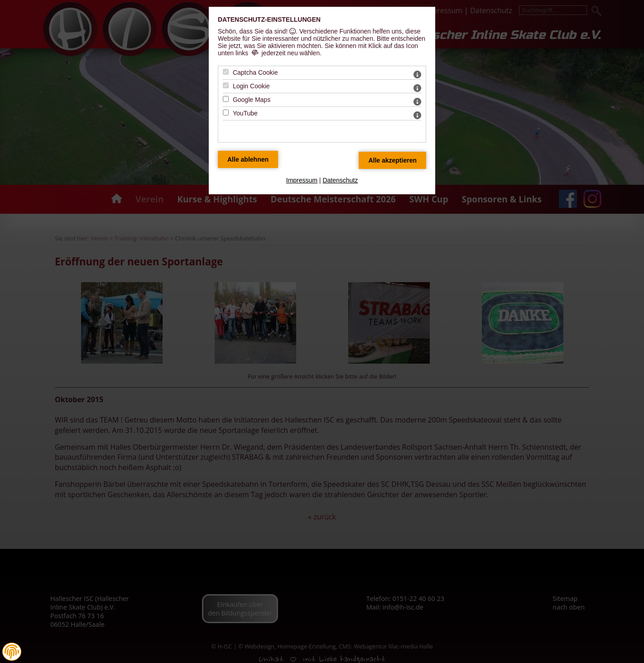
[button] (12, 652)
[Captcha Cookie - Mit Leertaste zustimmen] (226, 72)
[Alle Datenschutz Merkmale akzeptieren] (392, 160)
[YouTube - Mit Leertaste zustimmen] (226, 113)
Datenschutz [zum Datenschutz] (340, 180)
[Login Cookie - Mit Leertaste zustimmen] (226, 85)
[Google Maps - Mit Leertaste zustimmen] (226, 99)
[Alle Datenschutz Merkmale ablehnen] (248, 159)
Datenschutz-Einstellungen (269, 19)
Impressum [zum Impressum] (302, 180)
